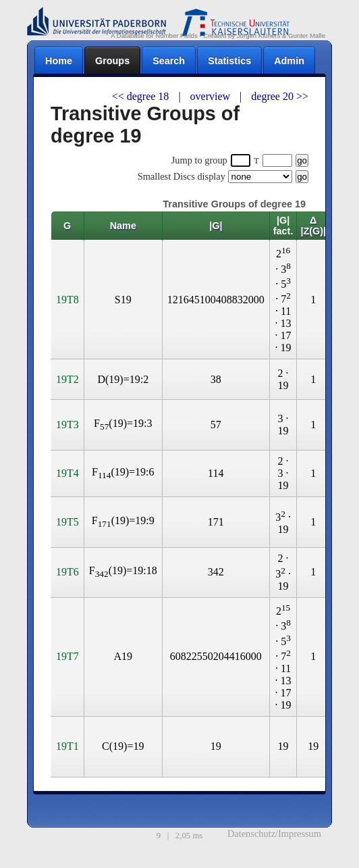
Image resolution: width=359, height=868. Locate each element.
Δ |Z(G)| (313, 226)
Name (123, 226)
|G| (216, 226)
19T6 (67, 572)
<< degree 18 (142, 96)
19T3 (67, 425)
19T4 (67, 473)
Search (169, 61)
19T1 (67, 746)
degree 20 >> (280, 96)
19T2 (67, 379)
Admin (289, 61)
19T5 (67, 522)
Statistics (229, 61)
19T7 (67, 656)
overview (212, 96)
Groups (112, 61)
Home (59, 61)
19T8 (67, 300)
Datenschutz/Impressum (274, 834)
